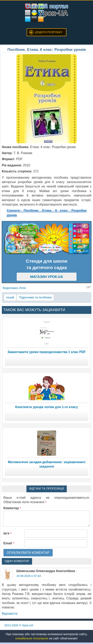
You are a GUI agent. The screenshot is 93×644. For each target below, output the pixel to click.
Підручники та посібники (35, 297)
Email (9, 543)
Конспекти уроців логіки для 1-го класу (47, 407)
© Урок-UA (19, 625)
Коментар (12, 508)
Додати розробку (49, 32)
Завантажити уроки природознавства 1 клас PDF (47, 352)
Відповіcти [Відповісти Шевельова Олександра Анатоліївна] (10, 614)
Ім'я (7, 533)
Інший (10, 297)
